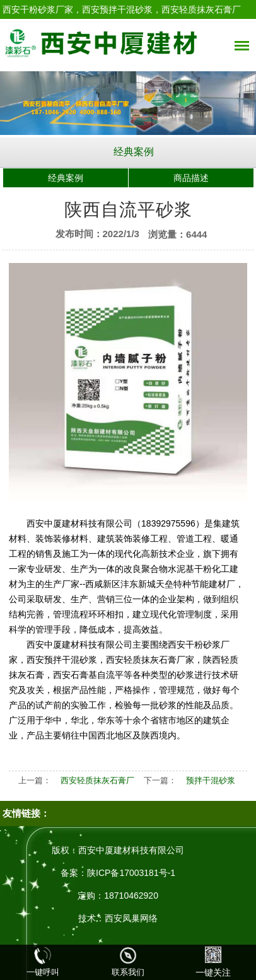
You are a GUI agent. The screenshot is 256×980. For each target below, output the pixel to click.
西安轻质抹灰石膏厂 (97, 780)
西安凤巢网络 (131, 918)
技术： (91, 918)
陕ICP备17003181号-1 (131, 873)
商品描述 (191, 178)
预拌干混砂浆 (211, 780)
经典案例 (134, 152)
